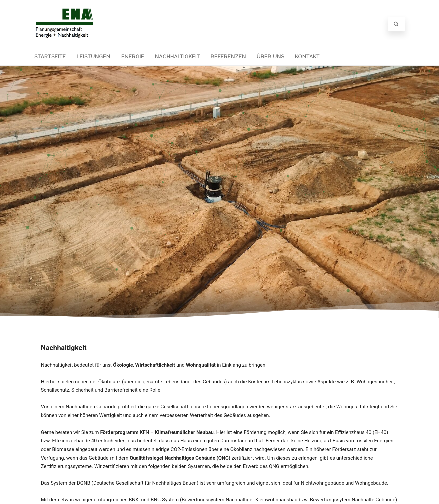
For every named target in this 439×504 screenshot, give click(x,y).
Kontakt (307, 57)
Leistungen (94, 57)
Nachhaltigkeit (177, 57)
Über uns (271, 57)
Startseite (50, 57)
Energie (133, 57)
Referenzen (228, 57)
